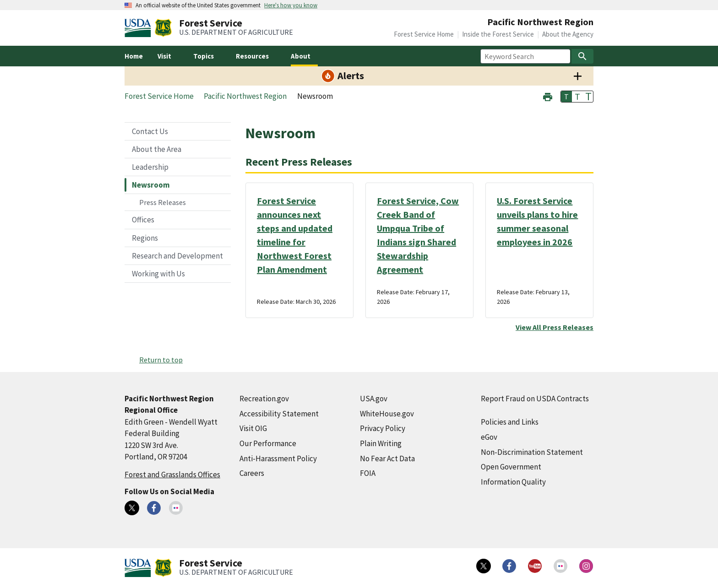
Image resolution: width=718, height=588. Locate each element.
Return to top (161, 360)
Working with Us (158, 274)
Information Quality (513, 482)
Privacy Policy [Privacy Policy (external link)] (383, 428)
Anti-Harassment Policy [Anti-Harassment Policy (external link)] (278, 459)
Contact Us (150, 131)
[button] (548, 96)
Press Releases (163, 202)
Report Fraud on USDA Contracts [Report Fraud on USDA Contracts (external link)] (535, 399)
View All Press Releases (555, 327)
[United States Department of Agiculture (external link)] (140, 28)
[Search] (582, 56)
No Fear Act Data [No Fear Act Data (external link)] (387, 459)
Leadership (150, 167)
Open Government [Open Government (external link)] (511, 467)
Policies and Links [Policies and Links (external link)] (510, 422)
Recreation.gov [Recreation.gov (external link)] (264, 399)
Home (134, 56)
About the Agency (568, 34)
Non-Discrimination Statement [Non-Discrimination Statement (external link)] (532, 452)
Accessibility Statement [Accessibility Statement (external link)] (279, 414)
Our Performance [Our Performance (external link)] (268, 443)
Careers (252, 473)
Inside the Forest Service (498, 34)
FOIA (368, 473)
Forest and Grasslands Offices (172, 475)
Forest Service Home (424, 34)
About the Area (157, 149)
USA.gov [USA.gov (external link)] (374, 399)
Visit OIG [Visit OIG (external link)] (253, 428)
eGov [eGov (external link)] (489, 437)
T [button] (566, 97)
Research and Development (177, 256)
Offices (143, 220)
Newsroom (151, 185)
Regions (145, 238)
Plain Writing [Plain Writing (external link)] (381, 443)
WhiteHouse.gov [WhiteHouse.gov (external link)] (387, 414)
